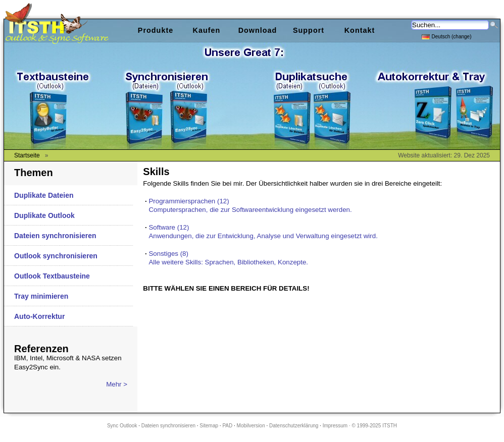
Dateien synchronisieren (55, 236)
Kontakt (360, 30)
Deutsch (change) (447, 36)
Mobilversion (251, 426)
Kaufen (207, 30)
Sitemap (209, 426)
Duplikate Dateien (44, 195)
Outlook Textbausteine (52, 276)
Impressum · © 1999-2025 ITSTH (360, 426)
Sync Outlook (122, 426)
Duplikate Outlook (44, 215)
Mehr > (117, 384)
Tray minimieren (41, 296)
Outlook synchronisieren (56, 256)
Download (258, 30)
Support (309, 30)
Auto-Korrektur (39, 316)
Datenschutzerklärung (294, 426)
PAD (227, 426)
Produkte (156, 30)
